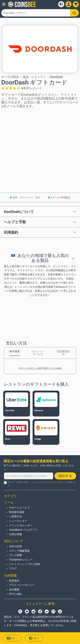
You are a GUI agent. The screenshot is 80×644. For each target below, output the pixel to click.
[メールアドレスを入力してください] (29, 476)
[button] (4, 4)
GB (34, 638)
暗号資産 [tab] (15, 351)
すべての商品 (10, 77)
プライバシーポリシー (56, 482)
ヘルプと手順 (15, 222)
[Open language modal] (61, 4)
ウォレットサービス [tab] (38, 353)
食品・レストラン (34, 77)
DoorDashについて (19, 212)
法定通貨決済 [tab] (63, 353)
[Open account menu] (68, 4)
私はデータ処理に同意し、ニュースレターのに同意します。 (42, 484)
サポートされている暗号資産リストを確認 (40, 368)
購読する (65, 476)
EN (12, 638)
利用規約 (11, 232)
